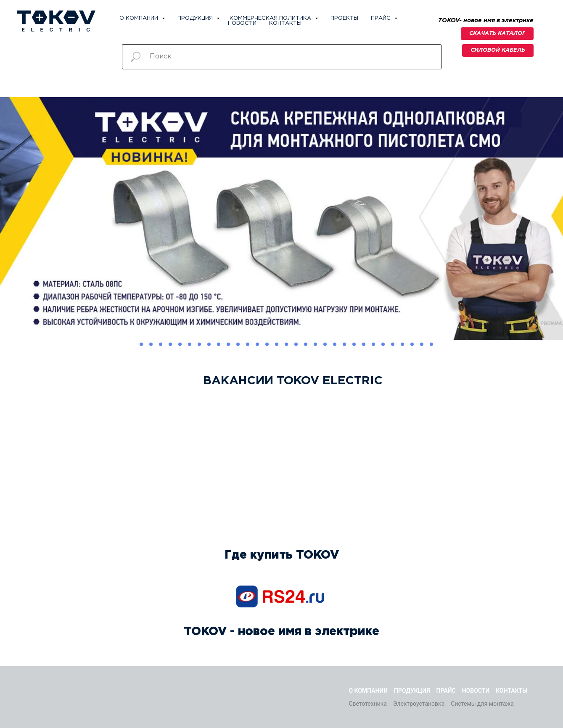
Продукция (196, 18)
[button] (498, 50)
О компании (368, 691)
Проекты (344, 18)
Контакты (285, 23)
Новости (242, 23)
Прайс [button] (382, 18)
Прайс (446, 691)
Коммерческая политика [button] (271, 18)
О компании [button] (140, 18)
